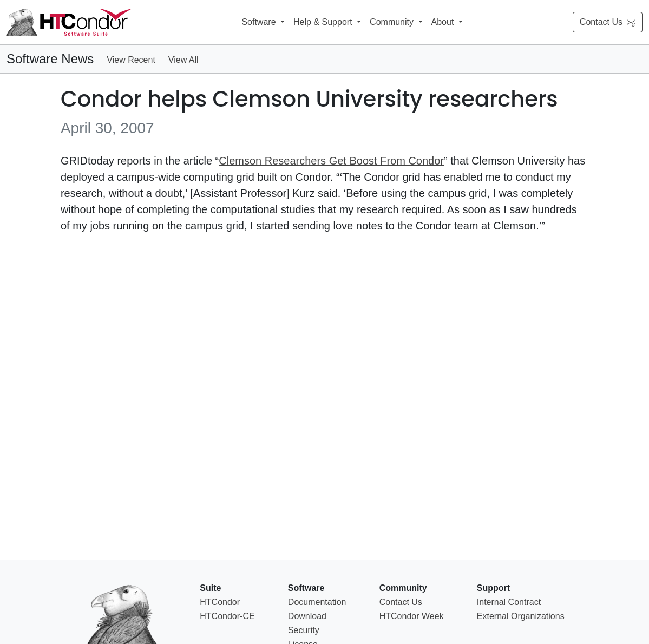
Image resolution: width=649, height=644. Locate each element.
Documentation (317, 602)
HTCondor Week (412, 616)
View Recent (131, 60)
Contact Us (608, 22)
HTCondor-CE (227, 616)
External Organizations (521, 616)
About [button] (444, 22)
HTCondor (220, 602)
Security (304, 630)
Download (307, 616)
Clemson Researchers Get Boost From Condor (331, 161)
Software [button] (260, 22)
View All (183, 60)
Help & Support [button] (324, 22)
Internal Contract (509, 602)
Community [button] (393, 22)
